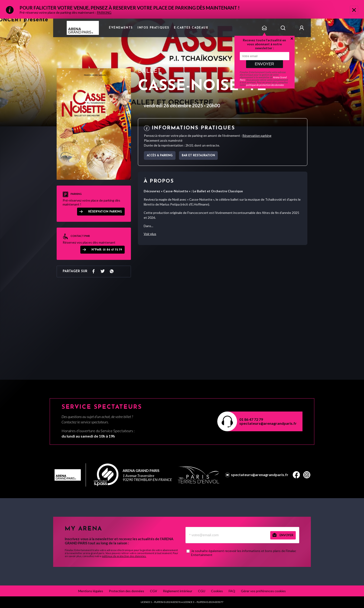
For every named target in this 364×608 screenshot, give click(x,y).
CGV (154, 591)
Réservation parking (105, 212)
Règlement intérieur (178, 591)
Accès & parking (160, 156)
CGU (202, 591)
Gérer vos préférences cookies (263, 591)
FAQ (232, 591)
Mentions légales (91, 591)
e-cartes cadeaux (191, 28)
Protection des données (127, 591)
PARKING (104, 12)
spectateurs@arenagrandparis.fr (268, 423)
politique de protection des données (265, 85)
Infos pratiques (153, 28)
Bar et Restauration (198, 156)
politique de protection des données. (124, 556)
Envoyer (264, 64)
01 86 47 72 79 (251, 419)
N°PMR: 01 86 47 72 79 (107, 250)
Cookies (217, 591)
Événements (121, 28)
